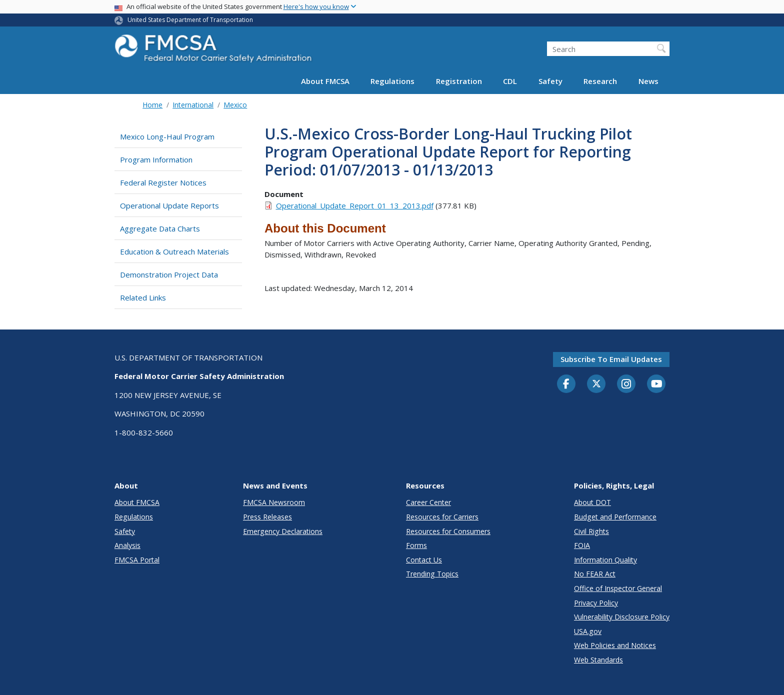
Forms (416, 545)
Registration (459, 81)
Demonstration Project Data (169, 274)
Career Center (428, 502)
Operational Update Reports (169, 205)
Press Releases (267, 517)
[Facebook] (566, 384)
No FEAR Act (595, 574)
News (648, 81)
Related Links (143, 297)
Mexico (235, 105)
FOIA (582, 545)
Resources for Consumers (448, 531)
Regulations (392, 81)
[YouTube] (656, 384)
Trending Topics (432, 574)
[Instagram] (626, 385)
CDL (510, 81)
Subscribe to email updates (611, 359)
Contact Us (424, 560)
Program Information (156, 159)
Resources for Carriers (442, 517)
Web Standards (598, 660)
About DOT (592, 502)
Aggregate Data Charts (160, 228)
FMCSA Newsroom (274, 502)
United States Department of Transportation (190, 20)
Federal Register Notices (163, 182)
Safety (550, 81)
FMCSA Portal (137, 560)
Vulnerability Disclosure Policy (622, 617)
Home (152, 105)
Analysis (127, 545)
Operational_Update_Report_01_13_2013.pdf (355, 205)
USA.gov (588, 631)
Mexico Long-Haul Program (167, 136)
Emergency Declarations (283, 531)
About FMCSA (325, 81)
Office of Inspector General (618, 588)
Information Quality (605, 560)
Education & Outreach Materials (174, 251)
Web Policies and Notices (615, 645)
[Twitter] (596, 384)
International (193, 105)
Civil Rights (591, 531)
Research (600, 81)
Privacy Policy (596, 603)
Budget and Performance (615, 517)
